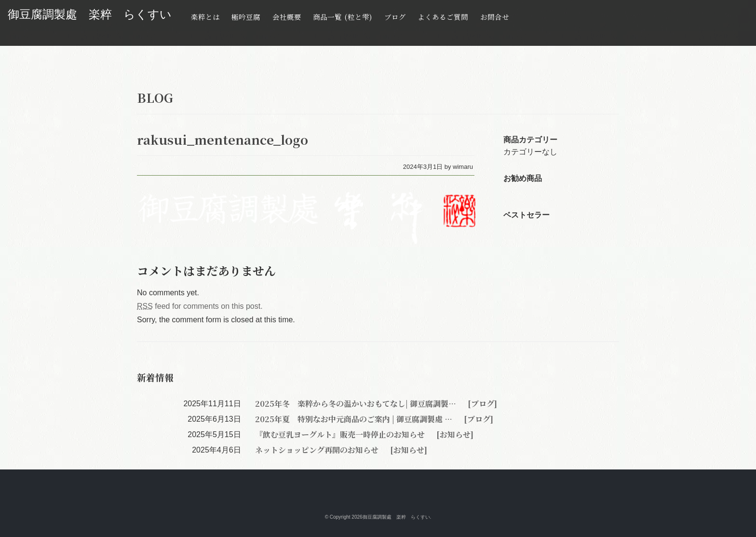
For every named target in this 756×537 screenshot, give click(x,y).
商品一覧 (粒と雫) (343, 17)
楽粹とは (205, 17)
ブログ (395, 17)
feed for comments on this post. (200, 306)
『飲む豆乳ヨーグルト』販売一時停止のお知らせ (341, 434)
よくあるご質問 (443, 17)
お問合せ (495, 17)
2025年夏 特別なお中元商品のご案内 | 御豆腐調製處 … (355, 419)
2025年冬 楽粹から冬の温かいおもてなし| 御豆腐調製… (357, 404)
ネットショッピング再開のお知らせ (318, 450)
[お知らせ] (454, 434)
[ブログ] (481, 404)
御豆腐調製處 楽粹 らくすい (90, 14)
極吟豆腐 (246, 17)
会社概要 (287, 17)
